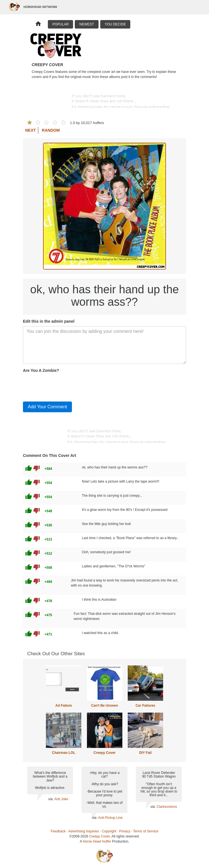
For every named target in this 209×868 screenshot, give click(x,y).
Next (30, 130)
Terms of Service (146, 831)
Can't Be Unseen (105, 706)
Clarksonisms (167, 807)
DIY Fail (145, 753)
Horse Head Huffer (97, 841)
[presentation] (66, 386)
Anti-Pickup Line (110, 818)
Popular (60, 24)
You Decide (115, 24)
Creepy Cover (104, 753)
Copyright (109, 831)
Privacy (125, 831)
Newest (87, 24)
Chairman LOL (64, 753)
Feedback (58, 831)
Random (51, 130)
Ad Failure (64, 706)
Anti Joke (61, 799)
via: (51, 799)
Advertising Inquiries (84, 831)
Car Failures (145, 706)
